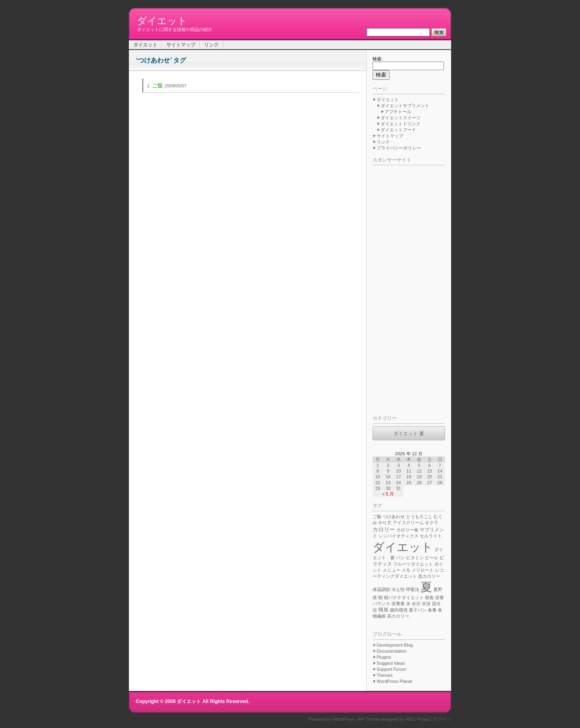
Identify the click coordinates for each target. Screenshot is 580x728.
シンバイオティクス (399, 536)
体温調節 (381, 589)
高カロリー (398, 616)
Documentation (391, 651)
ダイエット (162, 21)
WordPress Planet (394, 681)
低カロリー (429, 576)
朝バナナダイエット (404, 597)
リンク (211, 45)
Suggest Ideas (391, 663)
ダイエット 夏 (409, 433)
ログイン (442, 719)
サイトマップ (181, 45)
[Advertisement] (405, 288)
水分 (416, 604)
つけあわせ (394, 516)
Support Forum (391, 669)
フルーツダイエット (413, 564)
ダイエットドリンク (401, 124)
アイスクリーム (408, 523)
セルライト (431, 536)
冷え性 (398, 589)
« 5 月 (388, 494)
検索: (378, 59)
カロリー (384, 529)
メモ (406, 570)
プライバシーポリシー (399, 148)
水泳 (426, 604)
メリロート (423, 570)
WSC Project (418, 719)
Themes (385, 675)
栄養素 (398, 604)
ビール (432, 558)
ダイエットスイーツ (401, 118)
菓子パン (418, 610)
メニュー (391, 570)
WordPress (344, 719)
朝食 (429, 597)
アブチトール (398, 112)
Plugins (384, 657)
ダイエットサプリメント (405, 106)
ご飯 (157, 85)
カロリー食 (407, 530)
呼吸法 (413, 589)
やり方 (385, 523)
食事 (432, 610)
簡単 (383, 610)
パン (400, 558)
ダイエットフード (398, 130)
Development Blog (395, 645)
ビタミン (415, 558)
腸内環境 (399, 610)
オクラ (432, 523)
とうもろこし (419, 516)
